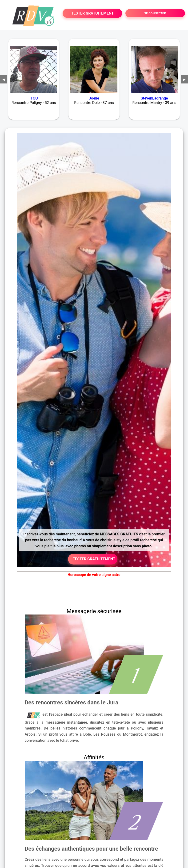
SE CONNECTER (155, 13)
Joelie (94, 98)
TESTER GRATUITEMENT (92, 13)
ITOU (34, 98)
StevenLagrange (154, 98)
